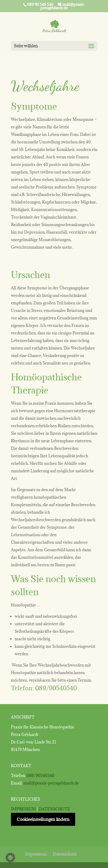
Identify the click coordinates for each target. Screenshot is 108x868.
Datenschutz (65, 854)
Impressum (36, 854)
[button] (10, 858)
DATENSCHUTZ (54, 809)
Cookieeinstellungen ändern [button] (43, 819)
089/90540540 (56, 688)
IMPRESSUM (23, 809)
